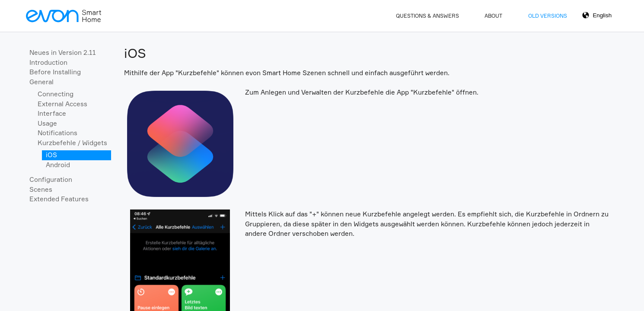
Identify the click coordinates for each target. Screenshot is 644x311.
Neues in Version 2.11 (63, 52)
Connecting (56, 94)
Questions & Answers (427, 16)
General (41, 82)
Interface (52, 113)
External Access (62, 104)
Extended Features (59, 199)
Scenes (41, 189)
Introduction (48, 62)
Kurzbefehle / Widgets (72, 143)
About (493, 16)
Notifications (57, 133)
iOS (51, 155)
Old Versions (548, 16)
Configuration (51, 179)
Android (58, 165)
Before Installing (55, 72)
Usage (47, 123)
